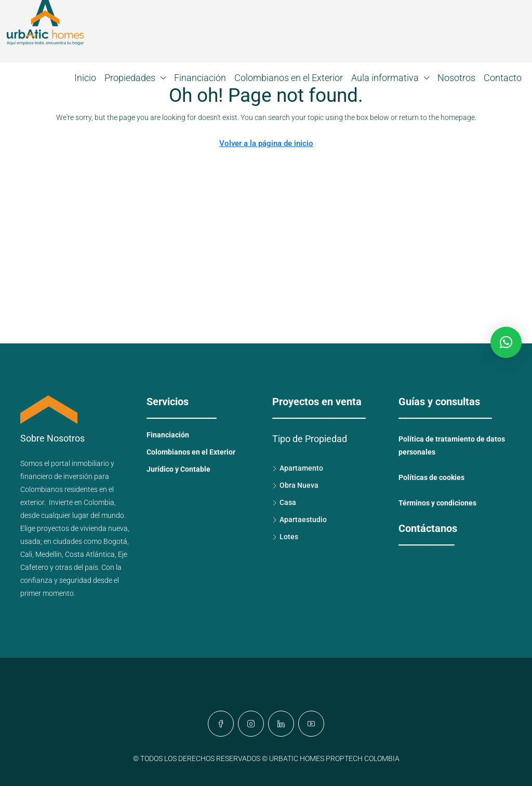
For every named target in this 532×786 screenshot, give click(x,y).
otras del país (77, 567)
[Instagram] (251, 724)
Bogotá (115, 541)
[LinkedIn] (281, 724)
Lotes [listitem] (285, 537)
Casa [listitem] (284, 502)
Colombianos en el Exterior (289, 78)
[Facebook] (221, 724)
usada (30, 541)
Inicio (85, 78)
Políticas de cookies (431, 477)
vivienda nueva (104, 528)
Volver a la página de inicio (266, 143)
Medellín (49, 554)
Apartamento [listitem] (298, 468)
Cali (26, 554)
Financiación (200, 78)
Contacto (503, 78)
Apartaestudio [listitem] (300, 519)
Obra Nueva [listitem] (295, 485)
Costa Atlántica (90, 554)
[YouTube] (311, 724)
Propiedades (130, 78)
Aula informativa (385, 78)
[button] (506, 342)
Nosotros (456, 78)
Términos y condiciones (437, 503)
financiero (36, 476)
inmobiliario (90, 463)
